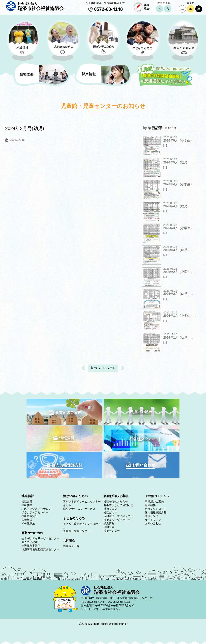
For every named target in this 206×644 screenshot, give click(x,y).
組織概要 (150, 505)
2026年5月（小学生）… (180, 140)
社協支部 (27, 501)
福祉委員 (27, 505)
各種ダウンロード (156, 509)
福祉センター (112, 531)
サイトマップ (153, 520)
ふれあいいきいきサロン (36, 509)
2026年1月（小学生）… (180, 316)
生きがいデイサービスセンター (40, 538)
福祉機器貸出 (30, 516)
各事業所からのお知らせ (118, 505)
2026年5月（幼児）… (178, 162)
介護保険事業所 (31, 546)
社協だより (110, 512)
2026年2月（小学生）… (180, 272)
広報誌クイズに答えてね (118, 516)
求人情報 (109, 523)
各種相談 (27, 520)
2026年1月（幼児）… (178, 338)
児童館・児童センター (76, 531)
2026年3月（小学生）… (180, 228)
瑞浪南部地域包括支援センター (40, 549)
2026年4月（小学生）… (180, 184)
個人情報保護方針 (156, 512)
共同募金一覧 (71, 546)
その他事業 (28, 523)
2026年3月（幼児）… (178, 250)
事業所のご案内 (154, 501)
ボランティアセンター (35, 512)
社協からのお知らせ (116, 501)
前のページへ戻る (103, 368)
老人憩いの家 (30, 542)
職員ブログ (110, 509)
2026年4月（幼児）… (178, 206)
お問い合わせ (153, 523)
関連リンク (152, 516)
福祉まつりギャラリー (117, 520)
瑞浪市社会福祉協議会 (41, 6)
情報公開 (109, 527)
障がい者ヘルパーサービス (79, 509)
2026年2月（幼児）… (178, 294)
